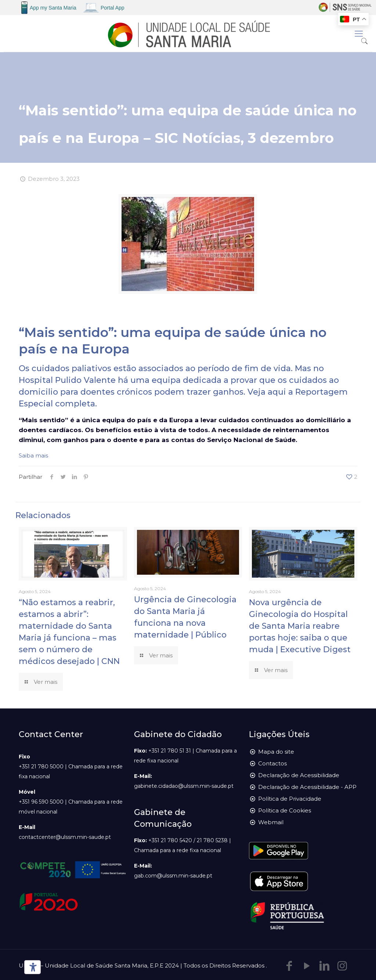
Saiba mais (33, 455)
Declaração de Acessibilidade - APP (307, 787)
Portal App (113, 8)
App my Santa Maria (53, 8)
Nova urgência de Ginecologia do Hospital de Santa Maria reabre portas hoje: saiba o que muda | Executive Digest (300, 626)
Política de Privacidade (290, 799)
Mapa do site (276, 752)
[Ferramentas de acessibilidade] (31, 967)
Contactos (272, 763)
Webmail (271, 822)
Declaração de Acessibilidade (299, 775)
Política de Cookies (285, 810)
